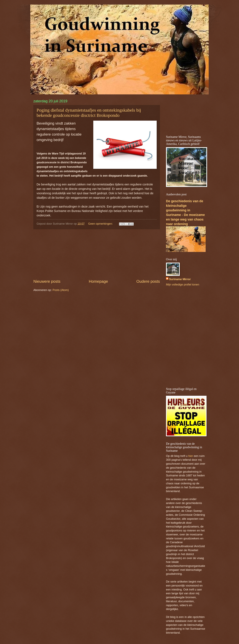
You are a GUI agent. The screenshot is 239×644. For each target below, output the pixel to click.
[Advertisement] (97, 254)
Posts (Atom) (61, 290)
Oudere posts (148, 281)
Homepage (98, 281)
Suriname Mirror (180, 279)
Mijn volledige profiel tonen (183, 284)
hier (191, 456)
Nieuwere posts (47, 281)
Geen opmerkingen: (101, 224)
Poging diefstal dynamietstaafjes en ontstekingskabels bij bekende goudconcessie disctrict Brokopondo (89, 113)
